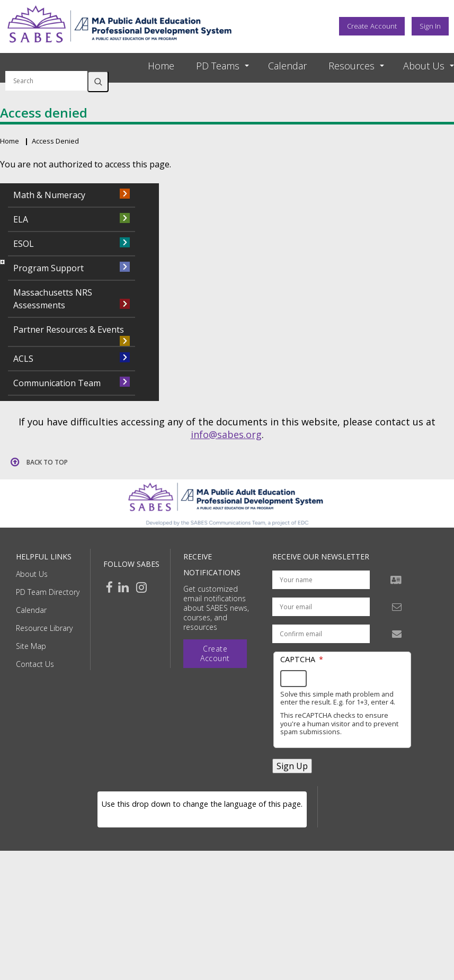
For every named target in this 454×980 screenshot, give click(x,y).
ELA (21, 219)
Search (98, 82)
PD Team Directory (48, 592)
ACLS (23, 359)
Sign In (430, 26)
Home (161, 66)
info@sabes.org (226, 434)
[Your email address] (321, 607)
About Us (32, 574)
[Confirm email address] (321, 634)
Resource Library (44, 628)
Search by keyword (46, 65)
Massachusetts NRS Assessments (53, 299)
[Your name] (321, 580)
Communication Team (57, 383)
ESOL (24, 244)
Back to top (47, 462)
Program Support (48, 268)
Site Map (31, 646)
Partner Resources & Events (69, 329)
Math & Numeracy (49, 195)
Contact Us (35, 664)
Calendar (287, 66)
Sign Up (292, 766)
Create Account (372, 26)
